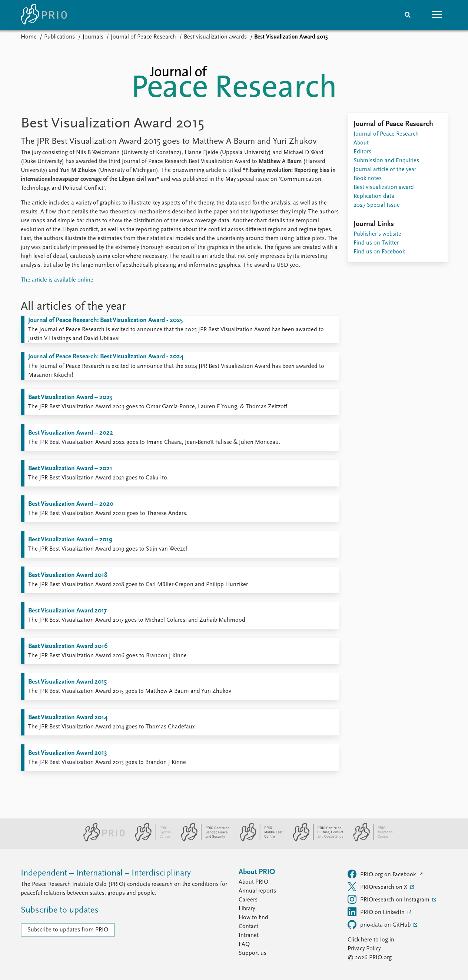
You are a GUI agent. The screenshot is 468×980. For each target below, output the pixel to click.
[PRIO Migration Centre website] (369, 840)
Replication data (374, 196)
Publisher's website (377, 234)
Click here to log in (371, 940)
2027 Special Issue (377, 205)
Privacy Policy (364, 949)
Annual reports (257, 891)
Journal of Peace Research (143, 37)
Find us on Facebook (379, 252)
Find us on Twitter (376, 243)
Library (247, 909)
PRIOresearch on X (378, 887)
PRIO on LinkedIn (377, 912)
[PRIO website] (101, 840)
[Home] (44, 15)
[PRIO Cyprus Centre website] (150, 840)
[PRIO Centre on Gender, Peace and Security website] (202, 840)
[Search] (408, 15)
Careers (248, 900)
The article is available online (57, 280)
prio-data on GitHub (380, 924)
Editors (362, 152)
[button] (437, 15)
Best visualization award (384, 187)
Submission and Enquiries (386, 161)
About (361, 143)
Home (29, 37)
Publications (59, 37)
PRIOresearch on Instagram (389, 899)
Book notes (368, 179)
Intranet (249, 936)
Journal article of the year (385, 170)
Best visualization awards (215, 37)
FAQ (244, 944)
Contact (248, 927)
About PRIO (253, 882)
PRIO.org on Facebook (382, 874)
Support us (253, 953)
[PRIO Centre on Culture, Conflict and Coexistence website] (315, 840)
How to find (253, 918)
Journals (93, 37)
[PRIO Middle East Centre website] (258, 840)
